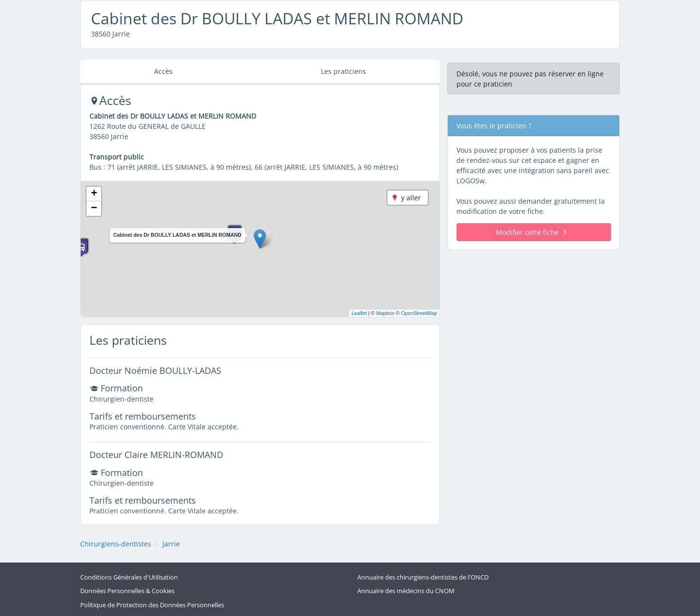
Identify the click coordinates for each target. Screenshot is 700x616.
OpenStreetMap (419, 313)
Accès (163, 71)
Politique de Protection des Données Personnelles (152, 605)
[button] (260, 239)
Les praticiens (343, 71)
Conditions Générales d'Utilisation (129, 577)
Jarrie (171, 544)
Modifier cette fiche (531, 232)
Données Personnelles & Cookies (127, 591)
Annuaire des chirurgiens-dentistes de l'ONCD (423, 577)
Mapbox (385, 313)
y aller (411, 198)
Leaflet (359, 313)
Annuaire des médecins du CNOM (406, 591)
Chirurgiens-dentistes (116, 544)
